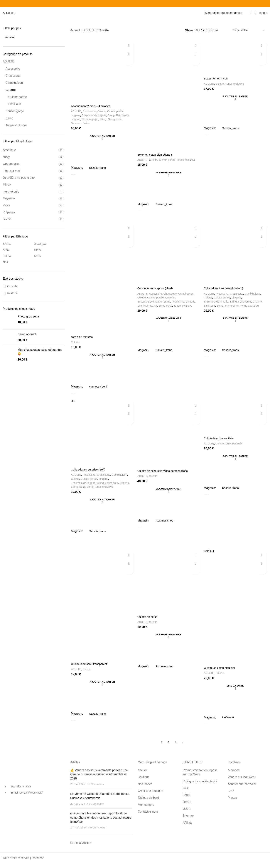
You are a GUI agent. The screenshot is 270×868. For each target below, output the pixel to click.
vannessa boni (98, 391)
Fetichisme (125, 119)
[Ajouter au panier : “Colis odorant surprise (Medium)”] (236, 322)
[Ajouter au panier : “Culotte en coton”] (169, 640)
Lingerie (75, 119)
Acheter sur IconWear (242, 788)
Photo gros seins (29, 320)
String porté (117, 123)
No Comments (95, 789)
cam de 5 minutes (82, 342)
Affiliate (188, 827)
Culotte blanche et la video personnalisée (164, 476)
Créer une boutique (154, 15)
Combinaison (14, 86)
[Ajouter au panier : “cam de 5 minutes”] (102, 359)
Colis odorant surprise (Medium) (225, 293)
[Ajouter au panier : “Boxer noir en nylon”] (236, 100)
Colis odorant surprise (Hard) (156, 293)
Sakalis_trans (97, 171)
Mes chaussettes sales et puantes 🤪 (40, 355)
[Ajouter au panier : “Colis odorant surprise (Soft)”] (102, 505)
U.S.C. (187, 813)
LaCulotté (229, 723)
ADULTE (9, 65)
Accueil (75, 33)
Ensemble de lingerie (95, 119)
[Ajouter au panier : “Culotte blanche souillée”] (236, 461)
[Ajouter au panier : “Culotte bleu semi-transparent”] (102, 687)
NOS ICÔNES (29, 15)
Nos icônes (145, 788)
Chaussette (13, 79)
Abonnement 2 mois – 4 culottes (91, 109)
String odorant (27, 338)
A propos (234, 775)
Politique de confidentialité (200, 786)
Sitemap (188, 820)
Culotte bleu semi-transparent (90, 669)
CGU (186, 793)
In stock (12, 297)
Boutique (144, 782)
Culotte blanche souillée (220, 443)
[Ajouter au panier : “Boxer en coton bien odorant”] (169, 176)
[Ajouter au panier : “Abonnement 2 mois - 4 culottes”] (102, 139)
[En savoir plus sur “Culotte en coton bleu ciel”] (236, 692)
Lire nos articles (81, 847)
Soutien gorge (15, 114)
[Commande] (249, 33)
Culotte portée (18, 100)
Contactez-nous (148, 816)
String (9, 122)
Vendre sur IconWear (242, 782)
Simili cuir (15, 107)
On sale (12, 290)
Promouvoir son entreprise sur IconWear (200, 777)
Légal (186, 800)
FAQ (231, 795)
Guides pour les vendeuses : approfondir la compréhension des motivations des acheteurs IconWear (101, 822)
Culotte (11, 93)
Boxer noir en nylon (217, 82)
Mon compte (146, 809)
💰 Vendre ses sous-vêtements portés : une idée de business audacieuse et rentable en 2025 (99, 779)
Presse (232, 802)
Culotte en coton (148, 622)
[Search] (246, 15)
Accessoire (13, 72)
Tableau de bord (186, 15)
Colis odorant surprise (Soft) (89, 475)
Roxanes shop (165, 525)
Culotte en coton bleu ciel (221, 674)
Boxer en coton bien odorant (156, 158)
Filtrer (10, 41)
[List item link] (34, 796)
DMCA (187, 806)
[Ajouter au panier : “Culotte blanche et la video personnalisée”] (169, 494)
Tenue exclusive (16, 129)
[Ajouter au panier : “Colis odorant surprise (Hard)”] (169, 322)
